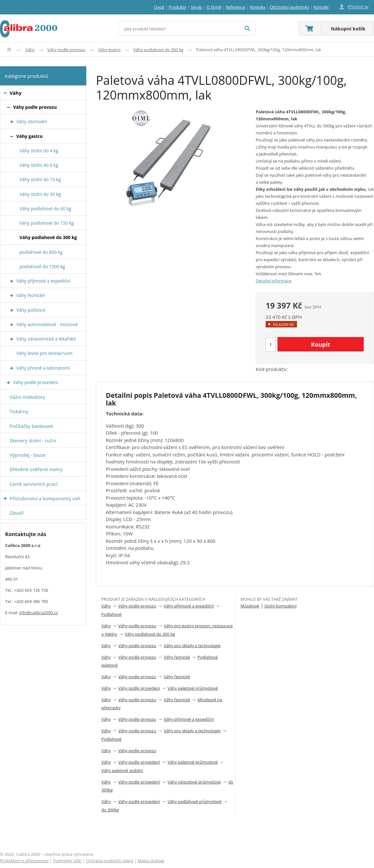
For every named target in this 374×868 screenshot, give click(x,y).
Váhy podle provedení (139, 688)
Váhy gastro (109, 50)
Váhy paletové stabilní (122, 770)
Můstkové (250, 606)
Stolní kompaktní (280, 606)
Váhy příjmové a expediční (189, 606)
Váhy (30, 50)
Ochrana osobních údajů (110, 861)
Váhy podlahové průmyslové (195, 801)
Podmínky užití (67, 861)
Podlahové (111, 614)
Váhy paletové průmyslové (193, 688)
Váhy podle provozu (66, 50)
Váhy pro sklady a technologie (192, 646)
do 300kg (110, 810)
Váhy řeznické (177, 657)
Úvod (9, 50)
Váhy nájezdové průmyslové (194, 782)
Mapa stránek (151, 861)
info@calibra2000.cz (39, 613)
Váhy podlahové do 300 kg (158, 50)
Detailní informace (273, 281)
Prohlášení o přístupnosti (24, 861)
